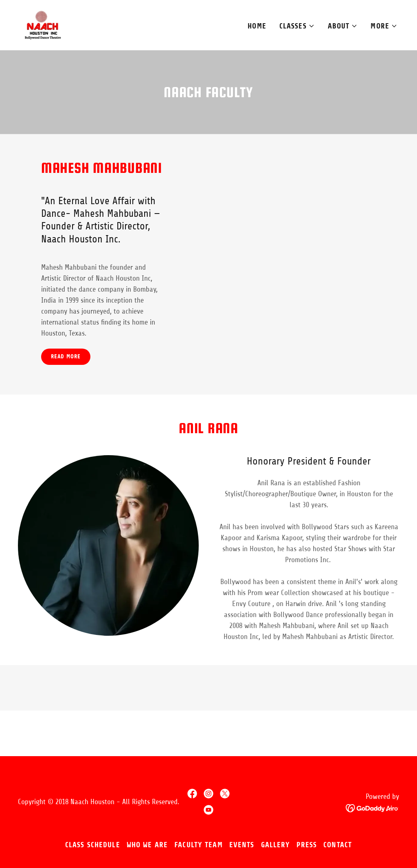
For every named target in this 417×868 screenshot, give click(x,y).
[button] (297, 26)
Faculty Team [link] (199, 845)
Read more (66, 357)
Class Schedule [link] (93, 845)
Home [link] (257, 26)
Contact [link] (338, 845)
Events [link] (242, 845)
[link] (43, 24)
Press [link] (307, 845)
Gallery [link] (276, 845)
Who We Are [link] (147, 845)
